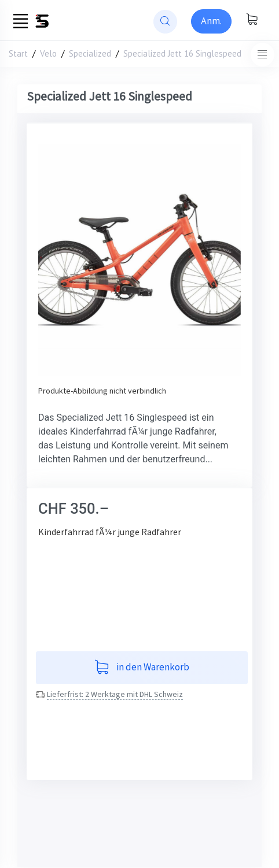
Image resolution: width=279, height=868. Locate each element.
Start (18, 53)
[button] (54, 260)
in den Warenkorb (142, 668)
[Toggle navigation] (263, 55)
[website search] (165, 22)
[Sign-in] (211, 21)
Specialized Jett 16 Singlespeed (182, 53)
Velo (48, 53)
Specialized (90, 53)
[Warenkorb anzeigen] (252, 20)
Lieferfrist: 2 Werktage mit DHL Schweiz (115, 694)
